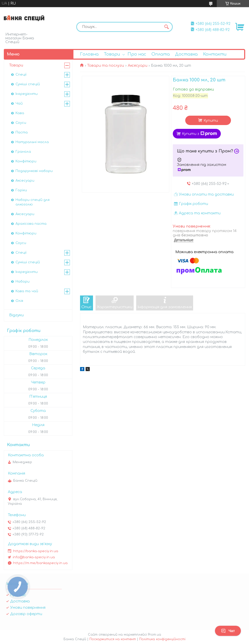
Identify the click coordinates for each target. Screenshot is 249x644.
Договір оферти (26, 614)
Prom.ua (154, 635)
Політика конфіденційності (162, 639)
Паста (22, 132)
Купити (211, 121)
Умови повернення (28, 608)
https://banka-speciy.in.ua (36, 551)
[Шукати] (166, 27)
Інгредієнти (27, 94)
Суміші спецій (28, 84)
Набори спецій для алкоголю (33, 202)
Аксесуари (138, 66)
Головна (89, 54)
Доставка (186, 54)
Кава (20, 113)
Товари (112, 54)
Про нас (137, 54)
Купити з (199, 134)
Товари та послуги (106, 66)
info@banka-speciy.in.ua (34, 557)
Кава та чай (27, 291)
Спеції (21, 75)
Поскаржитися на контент (113, 639)
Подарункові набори (34, 171)
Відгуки (16, 315)
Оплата (161, 54)
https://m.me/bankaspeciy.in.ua (40, 563)
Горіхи (21, 190)
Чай (19, 103)
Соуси (21, 123)
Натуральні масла (32, 142)
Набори (22, 282)
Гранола (23, 152)
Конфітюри (26, 161)
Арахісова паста (31, 224)
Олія (19, 301)
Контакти (215, 54)
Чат (228, 631)
